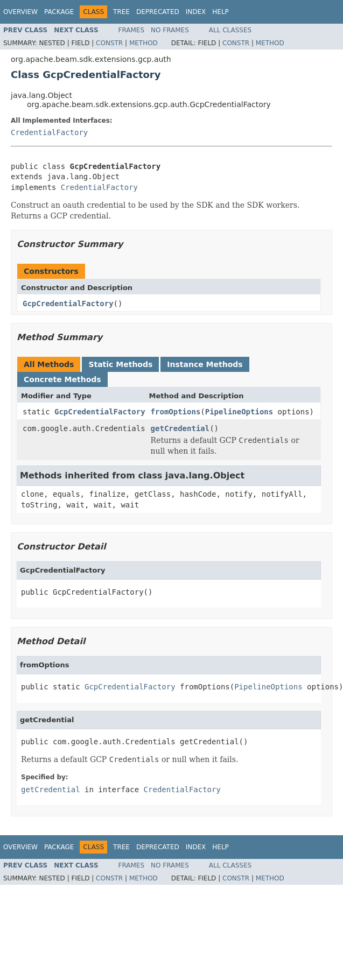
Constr (109, 43)
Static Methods (120, 364)
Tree (121, 12)
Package (59, 12)
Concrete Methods (62, 379)
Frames (132, 30)
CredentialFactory (49, 132)
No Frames (170, 30)
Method (143, 43)
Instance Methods (205, 364)
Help (220, 12)
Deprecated (158, 12)
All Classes (230, 30)
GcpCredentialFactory (68, 304)
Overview (20, 12)
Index (196, 12)
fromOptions (176, 412)
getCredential (180, 428)
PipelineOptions (239, 412)
